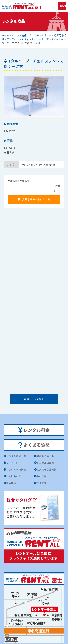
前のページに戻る (34, 399)
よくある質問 (34, 445)
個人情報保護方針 (47, 469)
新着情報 (11, 483)
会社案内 (42, 476)
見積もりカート (45, 456)
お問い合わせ (14, 476)
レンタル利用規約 (16, 469)
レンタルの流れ (45, 463)
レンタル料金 (34, 430)
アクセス (42, 483)
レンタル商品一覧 (16, 456)
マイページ (12, 463)
